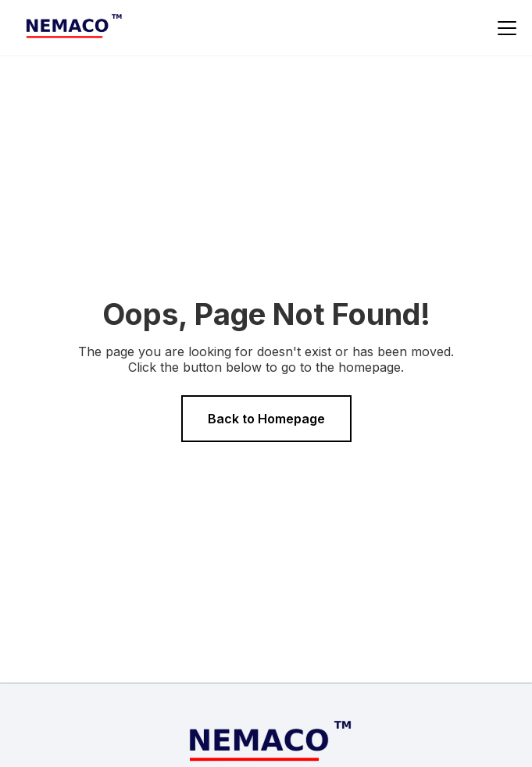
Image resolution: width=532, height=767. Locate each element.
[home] (71, 28)
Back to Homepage (266, 419)
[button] (504, 28)
